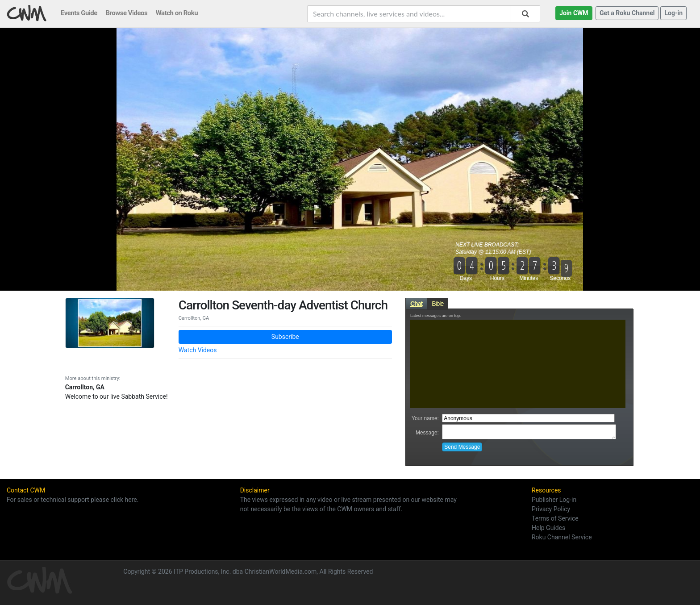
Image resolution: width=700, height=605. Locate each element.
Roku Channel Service (562, 537)
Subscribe (285, 337)
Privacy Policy (551, 509)
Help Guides (548, 528)
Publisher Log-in (554, 500)
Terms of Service (555, 518)
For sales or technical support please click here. (73, 500)
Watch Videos (198, 350)
